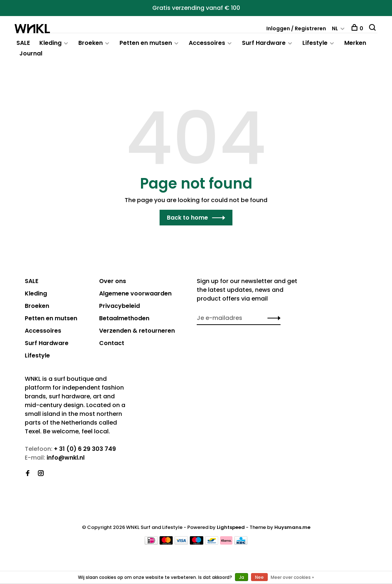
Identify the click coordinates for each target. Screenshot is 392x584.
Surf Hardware (264, 43)
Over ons (113, 281)
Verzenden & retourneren (137, 331)
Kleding (50, 43)
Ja (242, 577)
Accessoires (207, 43)
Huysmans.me (292, 527)
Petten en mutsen (146, 43)
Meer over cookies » (292, 577)
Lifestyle (315, 43)
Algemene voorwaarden (135, 293)
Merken (355, 43)
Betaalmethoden (124, 318)
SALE (23, 43)
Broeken (91, 43)
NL (335, 28)
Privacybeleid (119, 306)
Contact (112, 343)
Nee (259, 577)
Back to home (187, 218)
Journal (31, 53)
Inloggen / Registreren (296, 28)
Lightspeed (231, 527)
